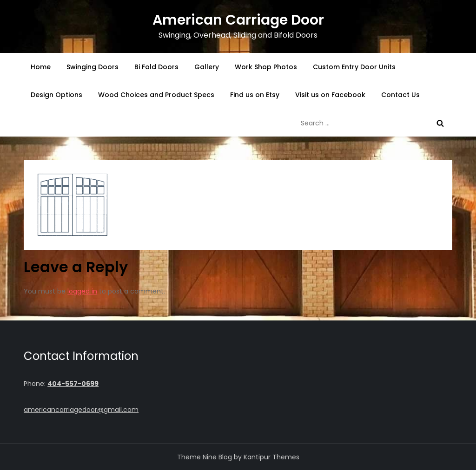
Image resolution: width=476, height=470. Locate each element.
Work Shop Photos (266, 67)
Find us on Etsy (255, 95)
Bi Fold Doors (156, 67)
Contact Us (400, 95)
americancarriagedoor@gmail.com (81, 410)
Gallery (207, 67)
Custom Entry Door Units (354, 67)
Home (41, 67)
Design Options (56, 95)
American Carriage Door (238, 20)
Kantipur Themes (271, 457)
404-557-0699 (73, 384)
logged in (82, 291)
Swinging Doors (93, 67)
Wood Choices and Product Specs (156, 95)
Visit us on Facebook (330, 95)
